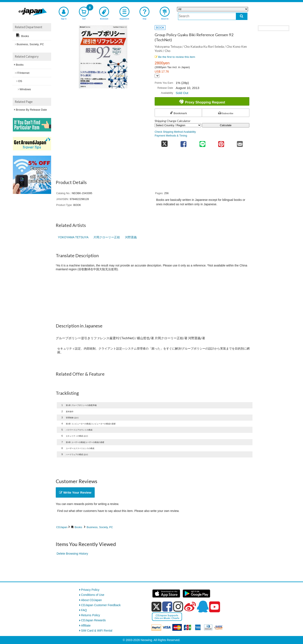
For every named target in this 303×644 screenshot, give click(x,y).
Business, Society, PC (100, 527)
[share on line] (202, 143)
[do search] (242, 16)
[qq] (203, 607)
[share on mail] (240, 143)
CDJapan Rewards (93, 620)
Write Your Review (75, 492)
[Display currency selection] (157, 76)
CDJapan (62, 527)
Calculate (226, 125)
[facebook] (167, 607)
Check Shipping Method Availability (175, 132)
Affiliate (86, 625)
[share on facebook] (184, 143)
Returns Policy (90, 615)
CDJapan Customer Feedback (101, 605)
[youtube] (215, 607)
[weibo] (190, 607)
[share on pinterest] (221, 143)
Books (78, 527)
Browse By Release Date (31, 110)
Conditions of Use (93, 595)
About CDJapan (91, 600)
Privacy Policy (90, 590)
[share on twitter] (164, 143)
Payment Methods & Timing (171, 136)
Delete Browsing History (72, 554)
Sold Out (182, 93)
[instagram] (178, 607)
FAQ (84, 610)
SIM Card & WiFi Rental (97, 631)
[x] (156, 607)
